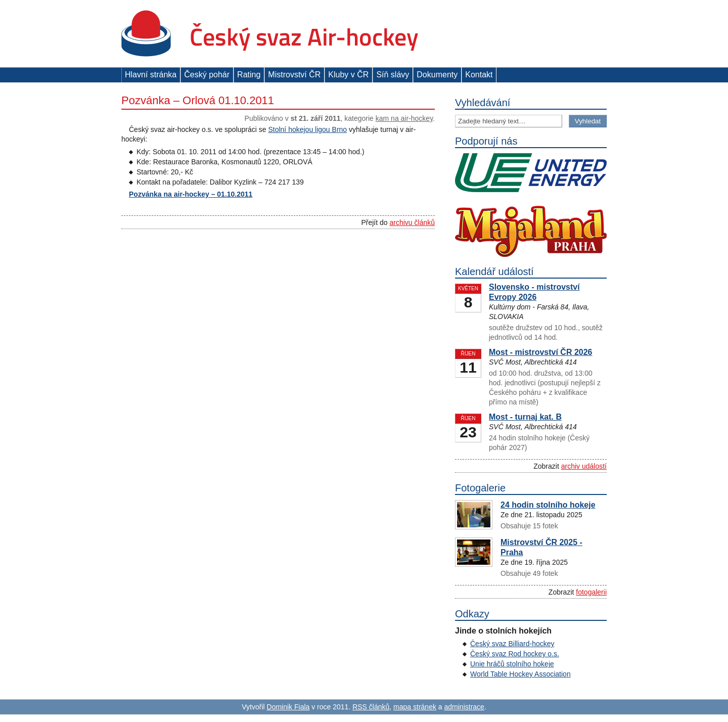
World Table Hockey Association (520, 674)
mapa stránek (415, 707)
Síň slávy (393, 75)
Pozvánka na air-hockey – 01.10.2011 (191, 194)
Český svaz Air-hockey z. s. (270, 34)
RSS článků (371, 707)
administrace (464, 707)
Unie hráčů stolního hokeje (512, 664)
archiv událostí (584, 466)
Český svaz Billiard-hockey (512, 644)
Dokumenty (437, 75)
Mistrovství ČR (294, 75)
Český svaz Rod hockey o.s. (515, 654)
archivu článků (413, 222)
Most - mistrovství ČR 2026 (541, 352)
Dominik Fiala (288, 707)
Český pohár (207, 75)
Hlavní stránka (151, 75)
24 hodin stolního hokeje (548, 505)
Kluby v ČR (348, 75)
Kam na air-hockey (404, 118)
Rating (249, 75)
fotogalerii (591, 592)
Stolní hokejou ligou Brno (307, 129)
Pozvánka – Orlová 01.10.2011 (198, 100)
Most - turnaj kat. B (525, 417)
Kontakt (479, 75)
